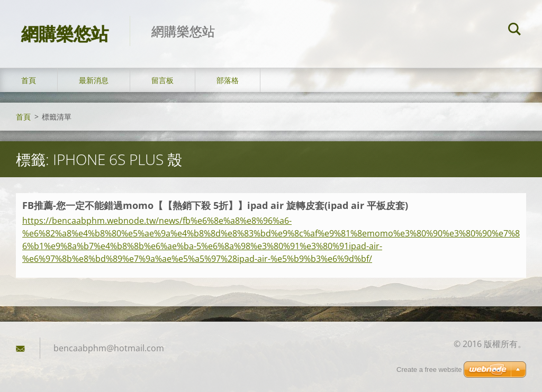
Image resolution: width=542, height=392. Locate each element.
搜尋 (514, 31)
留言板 (162, 80)
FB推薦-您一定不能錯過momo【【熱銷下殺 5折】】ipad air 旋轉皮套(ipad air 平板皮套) (215, 205)
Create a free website (429, 370)
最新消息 (94, 80)
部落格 (228, 80)
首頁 (29, 80)
